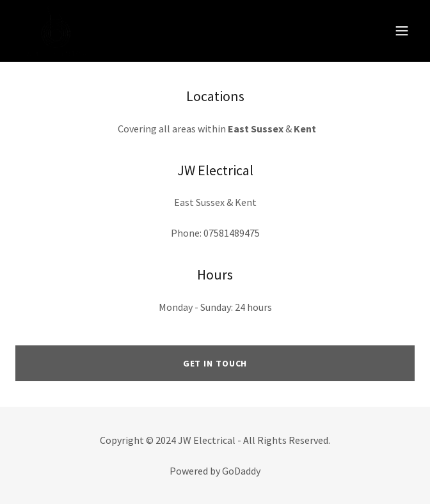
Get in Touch (215, 363)
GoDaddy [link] (241, 471)
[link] (56, 31)
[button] (402, 31)
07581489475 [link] (232, 233)
